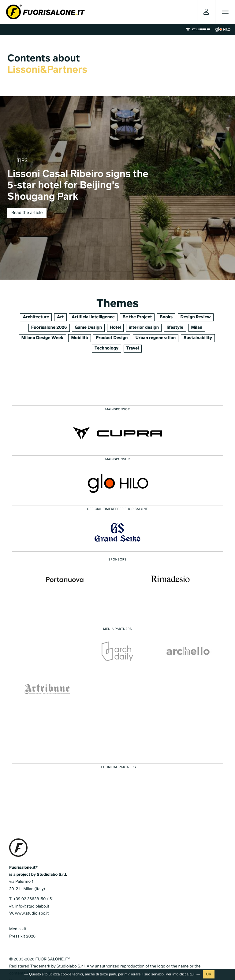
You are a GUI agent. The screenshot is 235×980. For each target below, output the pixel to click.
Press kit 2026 (22, 936)
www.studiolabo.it (32, 913)
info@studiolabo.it (32, 906)
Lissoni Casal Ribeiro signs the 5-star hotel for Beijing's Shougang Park (78, 186)
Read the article (27, 213)
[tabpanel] (117, 188)
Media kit (18, 929)
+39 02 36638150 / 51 (33, 899)
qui (192, 974)
